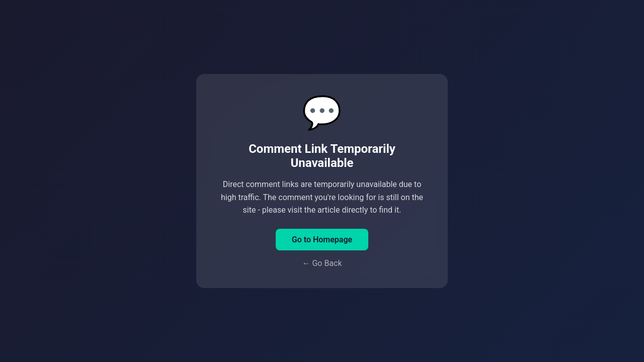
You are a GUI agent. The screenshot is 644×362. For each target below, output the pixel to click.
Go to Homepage (322, 240)
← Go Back (322, 263)
